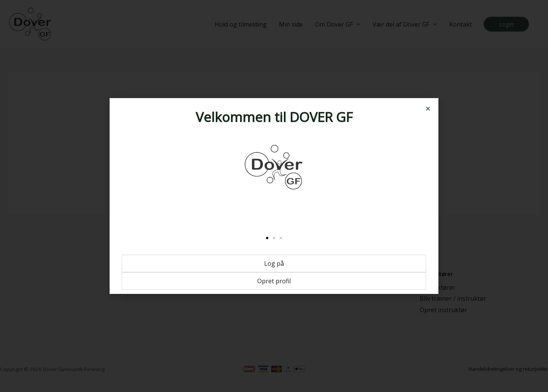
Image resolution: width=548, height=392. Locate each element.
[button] (428, 109)
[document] (274, 196)
